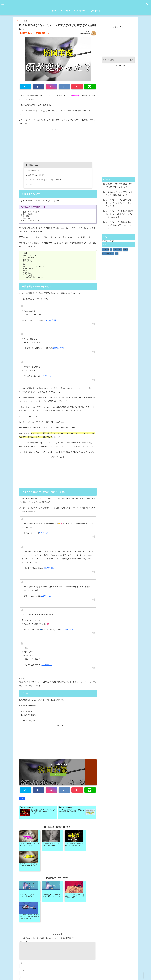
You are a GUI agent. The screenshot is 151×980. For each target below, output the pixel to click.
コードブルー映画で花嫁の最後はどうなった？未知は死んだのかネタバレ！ (119, 225)
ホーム (54, 11)
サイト (22, 936)
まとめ (30, 184)
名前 (21, 922)
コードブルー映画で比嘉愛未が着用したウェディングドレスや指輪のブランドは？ (119, 203)
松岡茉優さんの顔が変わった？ (38, 175)
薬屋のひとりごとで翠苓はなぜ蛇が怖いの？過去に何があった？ (119, 185)
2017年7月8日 (47, 665)
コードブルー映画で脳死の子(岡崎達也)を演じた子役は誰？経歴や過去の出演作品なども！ (120, 214)
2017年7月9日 (49, 568)
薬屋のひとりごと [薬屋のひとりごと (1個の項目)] (108, 254)
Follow (58, 770)
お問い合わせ (95, 11)
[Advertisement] (58, 148)
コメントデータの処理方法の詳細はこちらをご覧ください (37, 958)
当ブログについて (80, 11)
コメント (23, 900)
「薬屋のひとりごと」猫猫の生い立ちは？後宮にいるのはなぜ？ (119, 194)
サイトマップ (65, 11)
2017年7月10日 (45, 533)
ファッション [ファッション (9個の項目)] (118, 250)
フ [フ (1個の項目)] (111, 250)
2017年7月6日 (46, 596)
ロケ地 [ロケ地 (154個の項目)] (125, 250)
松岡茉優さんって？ (35, 171)
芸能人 (22, 799)
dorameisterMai (85, 33)
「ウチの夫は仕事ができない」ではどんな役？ (44, 180)
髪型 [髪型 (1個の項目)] (117, 254)
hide (36, 165)
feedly (58, 775)
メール (22, 929)
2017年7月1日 (51, 320)
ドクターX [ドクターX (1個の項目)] (106, 250)
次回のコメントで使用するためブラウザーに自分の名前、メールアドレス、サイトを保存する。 (51, 945)
